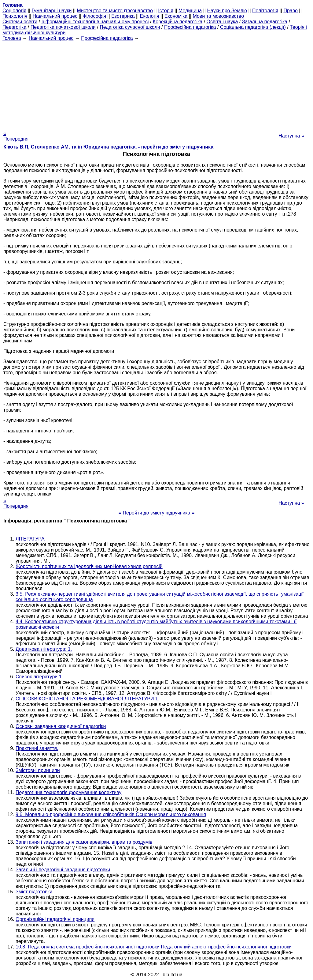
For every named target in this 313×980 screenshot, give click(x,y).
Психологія (15, 16)
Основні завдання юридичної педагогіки (61, 726)
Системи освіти (20, 22)
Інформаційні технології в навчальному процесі (95, 22)
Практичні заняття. (37, 748)
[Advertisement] (156, 84)
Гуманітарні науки (52, 11)
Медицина (190, 11)
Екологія (150, 16)
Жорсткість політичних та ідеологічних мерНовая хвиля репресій (89, 566)
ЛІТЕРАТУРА (30, 539)
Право (291, 11)
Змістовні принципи (38, 770)
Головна (12, 38)
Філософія (94, 16)
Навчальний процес (55, 16)
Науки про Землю (227, 11)
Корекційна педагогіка (178, 22)
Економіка (176, 16)
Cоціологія (14, 11)
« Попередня (16, 136)
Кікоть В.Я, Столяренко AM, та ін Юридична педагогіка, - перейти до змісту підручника (108, 147)
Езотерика (123, 16)
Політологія (265, 11)
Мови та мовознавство (218, 16)
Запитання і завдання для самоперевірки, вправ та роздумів (84, 842)
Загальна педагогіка (265, 22)
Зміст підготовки (34, 892)
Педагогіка (14, 27)
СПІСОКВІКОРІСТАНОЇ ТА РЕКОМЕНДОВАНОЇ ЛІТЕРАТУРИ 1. (87, 699)
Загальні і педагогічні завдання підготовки (63, 870)
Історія (166, 11)
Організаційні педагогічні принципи (55, 919)
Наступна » (291, 136)
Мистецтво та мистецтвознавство (115, 11)
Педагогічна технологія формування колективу (68, 792)
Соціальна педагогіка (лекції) (253, 27)
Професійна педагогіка (190, 27)
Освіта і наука (222, 22)
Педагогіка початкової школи (63, 27)
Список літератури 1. (39, 677)
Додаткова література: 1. (44, 649)
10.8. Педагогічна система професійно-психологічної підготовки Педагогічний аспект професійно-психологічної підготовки (154, 947)
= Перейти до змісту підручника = (157, 513)
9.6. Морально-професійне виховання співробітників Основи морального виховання (111, 814)
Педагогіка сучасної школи (130, 27)
